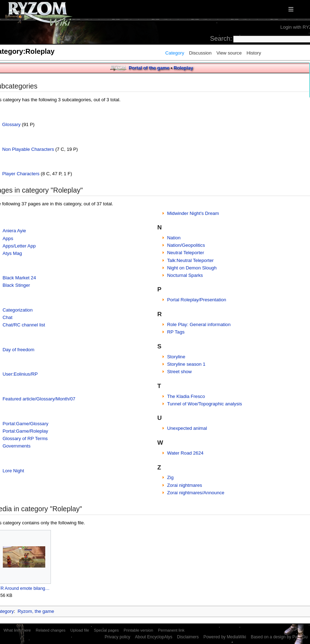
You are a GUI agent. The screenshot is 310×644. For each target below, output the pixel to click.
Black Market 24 (19, 278)
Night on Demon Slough (192, 268)
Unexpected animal (187, 428)
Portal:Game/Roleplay (25, 431)
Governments (16, 446)
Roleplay (183, 68)
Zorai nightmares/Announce (196, 493)
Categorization (17, 310)
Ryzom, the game (36, 611)
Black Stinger (16, 285)
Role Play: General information (199, 324)
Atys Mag (12, 253)
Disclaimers (188, 637)
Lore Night (13, 471)
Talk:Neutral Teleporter (191, 260)
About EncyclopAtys (154, 637)
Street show (180, 372)
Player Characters (21, 174)
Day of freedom (18, 350)
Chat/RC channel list (24, 325)
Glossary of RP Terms (25, 438)
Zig (170, 477)
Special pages (106, 630)
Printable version (139, 630)
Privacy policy (118, 637)
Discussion (200, 53)
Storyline (176, 357)
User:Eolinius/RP (20, 374)
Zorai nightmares (185, 485)
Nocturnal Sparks (185, 275)
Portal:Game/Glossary (25, 424)
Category (175, 53)
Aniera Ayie (14, 231)
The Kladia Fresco (186, 396)
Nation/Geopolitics (186, 245)
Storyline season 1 (186, 364)
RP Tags (176, 332)
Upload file (80, 630)
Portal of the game (149, 68)
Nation (174, 238)
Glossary (11, 124)
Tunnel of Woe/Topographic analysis (205, 404)
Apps (8, 238)
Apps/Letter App (19, 246)
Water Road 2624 (185, 453)
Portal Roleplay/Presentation (197, 300)
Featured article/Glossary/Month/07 (39, 399)
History (254, 53)
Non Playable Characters (28, 149)
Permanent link (171, 630)
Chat (7, 317)
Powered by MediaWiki (225, 637)
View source (229, 53)
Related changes (51, 630)
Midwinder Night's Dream (193, 213)
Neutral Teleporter (186, 253)
